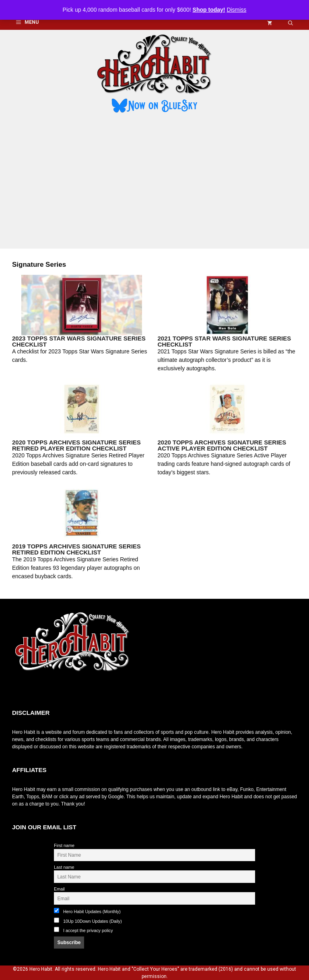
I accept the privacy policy (88, 930)
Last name (64, 867)
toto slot (21, 689)
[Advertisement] (154, 182)
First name (64, 845)
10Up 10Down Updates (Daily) (88, 921)
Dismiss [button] (236, 10)
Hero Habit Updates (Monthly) (87, 911)
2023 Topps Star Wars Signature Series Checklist (79, 341)
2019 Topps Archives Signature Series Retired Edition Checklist (76, 549)
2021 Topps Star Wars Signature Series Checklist (225, 341)
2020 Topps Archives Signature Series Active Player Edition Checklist (222, 445)
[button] (290, 23)
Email (59, 889)
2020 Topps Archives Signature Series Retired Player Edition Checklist (76, 445)
